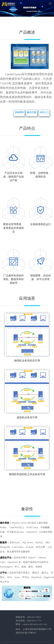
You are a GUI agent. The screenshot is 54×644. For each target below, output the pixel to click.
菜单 (50, 3)
